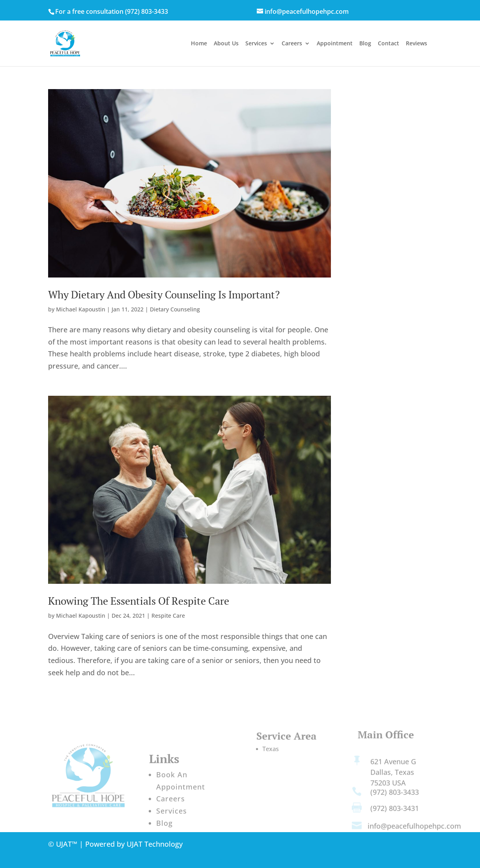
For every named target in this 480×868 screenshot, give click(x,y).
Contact (388, 44)
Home (199, 44)
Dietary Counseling (175, 309)
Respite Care (168, 616)
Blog (365, 44)
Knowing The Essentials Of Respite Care (139, 601)
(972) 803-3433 (147, 11)
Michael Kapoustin (81, 309)
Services (256, 44)
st (231, 862)
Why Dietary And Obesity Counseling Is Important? (164, 294)
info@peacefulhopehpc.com (414, 829)
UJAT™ (68, 844)
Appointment (335, 44)
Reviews (416, 44)
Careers (292, 44)
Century (248, 862)
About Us (226, 44)
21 (223, 862)
